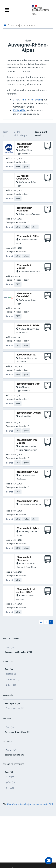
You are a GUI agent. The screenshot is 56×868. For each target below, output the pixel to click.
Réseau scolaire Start (28, 384)
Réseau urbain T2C (27, 355)
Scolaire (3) (11, 674)
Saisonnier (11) (13, 679)
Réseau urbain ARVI (27, 472)
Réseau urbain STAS (27, 501)
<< (41, 622)
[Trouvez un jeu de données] (28, 25)
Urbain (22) (11, 685)
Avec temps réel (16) (15, 708)
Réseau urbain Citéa (28, 236)
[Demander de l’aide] (49, 861)
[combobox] (28, 25)
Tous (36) (10, 647)
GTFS (15, 100)
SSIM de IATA (19, 110)
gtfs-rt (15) (11, 782)
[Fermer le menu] (16, 10)
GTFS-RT (23, 100)
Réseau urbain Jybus (28, 528)
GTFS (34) (10, 777)
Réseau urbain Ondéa (29, 413)
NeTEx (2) (10, 788)
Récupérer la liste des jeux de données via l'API (30, 804)
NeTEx (34, 100)
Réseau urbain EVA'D (28, 326)
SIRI (40, 100)
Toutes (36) (11, 750)
